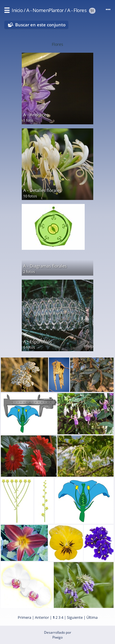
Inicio (17, 10)
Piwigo (57, 637)
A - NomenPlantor (45, 10)
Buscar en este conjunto (40, 25)
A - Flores (77, 10)
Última (92, 617)
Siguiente (75, 617)
